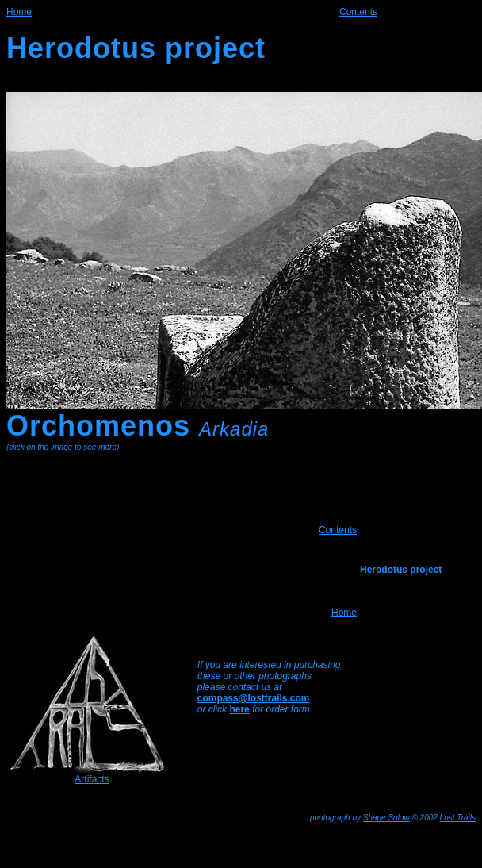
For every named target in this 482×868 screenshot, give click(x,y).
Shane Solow (386, 818)
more (107, 447)
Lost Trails (458, 818)
